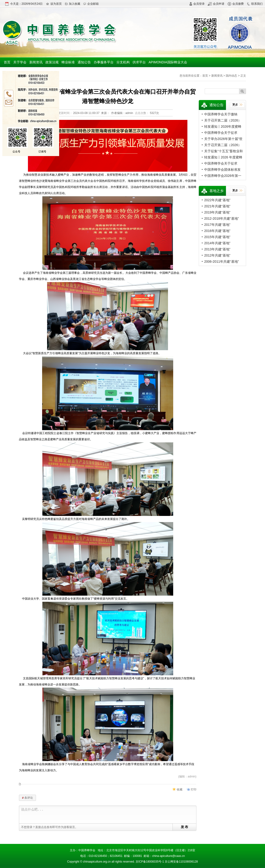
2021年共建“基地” (217, 206)
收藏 (180, 789)
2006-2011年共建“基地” (221, 262)
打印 (194, 789)
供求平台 (139, 62)
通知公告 (84, 62)
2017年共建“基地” (217, 225)
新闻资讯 (36, 62)
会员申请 (216, 4)
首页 (7, 62)
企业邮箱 (91, 4)
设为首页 (54, 4)
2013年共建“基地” (217, 249)
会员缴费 (236, 4)
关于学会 (20, 62)
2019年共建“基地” (217, 212)
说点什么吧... (109, 815)
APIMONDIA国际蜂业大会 (168, 62)
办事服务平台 (104, 62)
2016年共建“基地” (217, 231)
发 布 (185, 827)
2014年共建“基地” (217, 243)
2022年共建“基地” (217, 200)
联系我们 (255, 4)
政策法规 (52, 62)
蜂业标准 (68, 62)
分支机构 (123, 62)
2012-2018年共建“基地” (221, 218)
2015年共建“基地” (217, 237)
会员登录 (197, 4)
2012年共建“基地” (217, 255)
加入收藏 (73, 4)
